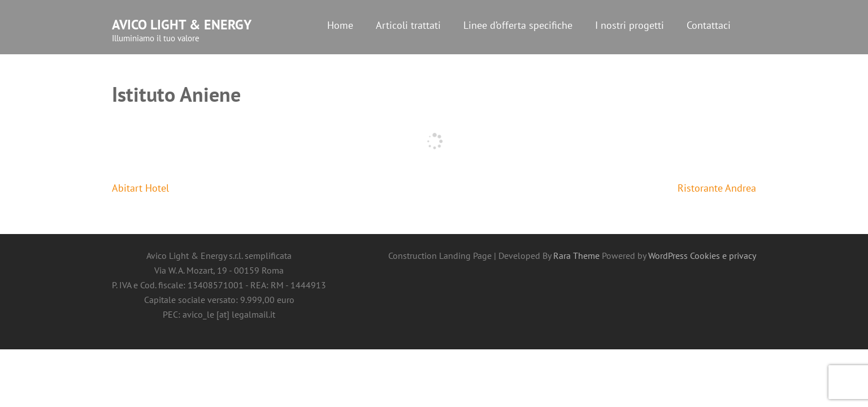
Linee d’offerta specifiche (518, 25)
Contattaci (709, 25)
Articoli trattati (408, 25)
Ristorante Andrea (717, 188)
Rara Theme (578, 256)
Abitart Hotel (140, 188)
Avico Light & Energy (182, 25)
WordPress (668, 256)
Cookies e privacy (723, 256)
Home (340, 25)
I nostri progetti (630, 25)
